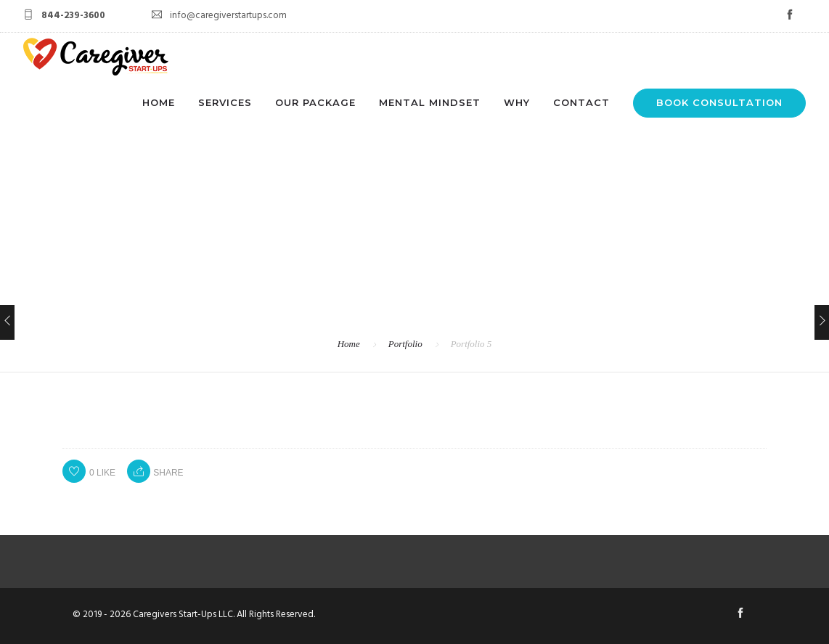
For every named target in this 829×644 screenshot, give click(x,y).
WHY (517, 102)
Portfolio (405, 344)
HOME (159, 102)
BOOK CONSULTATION (719, 102)
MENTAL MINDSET (430, 102)
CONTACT (581, 102)
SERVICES (225, 102)
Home (349, 344)
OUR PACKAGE (315, 102)
